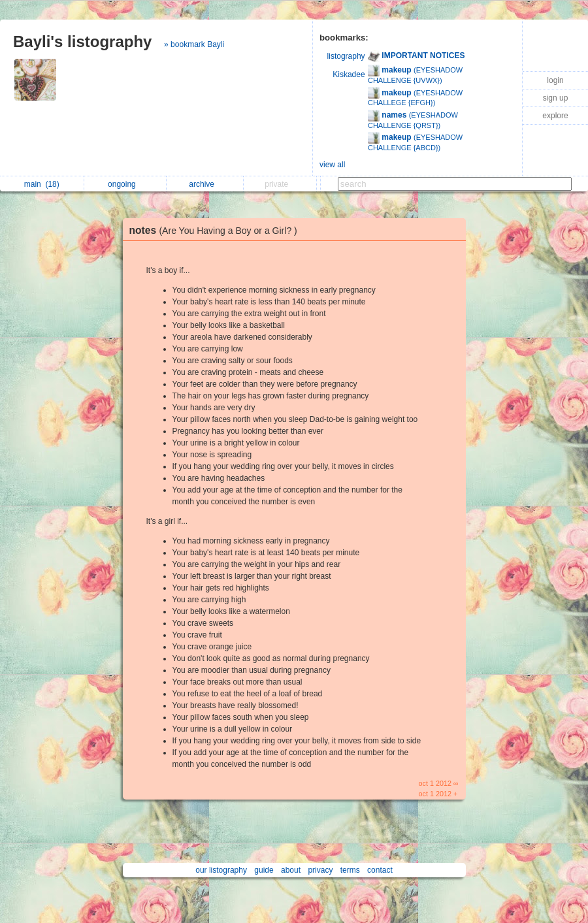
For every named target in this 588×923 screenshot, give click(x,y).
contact (380, 870)
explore (555, 116)
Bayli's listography (82, 41)
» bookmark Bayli (194, 44)
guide (264, 870)
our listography (221, 870)
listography (346, 56)
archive (205, 184)
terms (350, 870)
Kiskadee (349, 74)
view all (332, 165)
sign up (556, 98)
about (291, 870)
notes (217, 230)
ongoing (125, 184)
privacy (320, 870)
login (555, 80)
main (42, 184)
